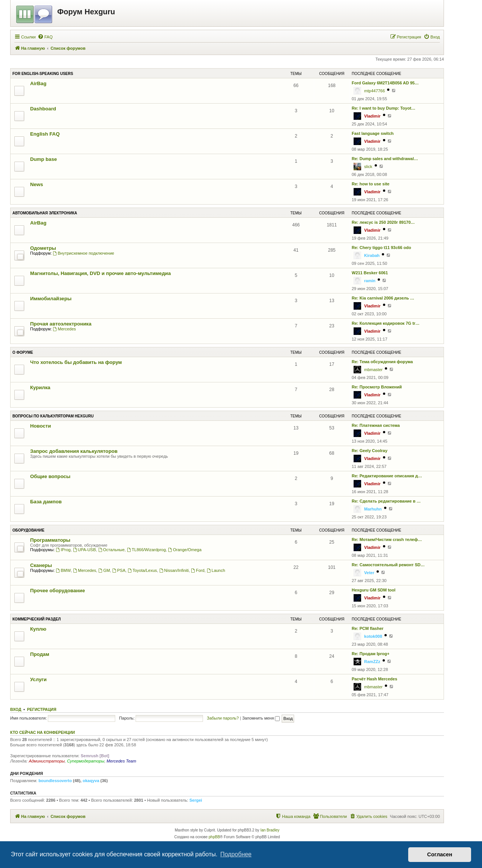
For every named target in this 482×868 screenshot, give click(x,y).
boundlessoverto (55, 781)
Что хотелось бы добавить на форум (76, 362)
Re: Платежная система (376, 425)
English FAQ (45, 134)
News (37, 184)
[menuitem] (45, 37)
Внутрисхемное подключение (83, 253)
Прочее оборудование (58, 591)
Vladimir (372, 116)
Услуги (38, 679)
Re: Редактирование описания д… (387, 476)
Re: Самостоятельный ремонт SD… (388, 565)
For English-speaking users (43, 74)
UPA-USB (85, 550)
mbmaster (373, 370)
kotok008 (373, 636)
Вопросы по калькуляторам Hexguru (53, 416)
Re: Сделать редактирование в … (386, 501)
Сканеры (41, 565)
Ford (198, 570)
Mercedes (64, 329)
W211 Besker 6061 (370, 273)
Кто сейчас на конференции (43, 732)
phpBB (214, 837)
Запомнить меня (261, 718)
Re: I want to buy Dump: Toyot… (384, 108)
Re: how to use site (371, 184)
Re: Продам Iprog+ (371, 654)
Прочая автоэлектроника (61, 324)
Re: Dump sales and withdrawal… (385, 159)
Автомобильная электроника (45, 213)
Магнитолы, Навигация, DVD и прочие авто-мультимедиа (100, 273)
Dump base (43, 159)
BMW (63, 570)
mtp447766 (374, 91)
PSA (119, 570)
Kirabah (372, 255)
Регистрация (42, 709)
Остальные (111, 550)
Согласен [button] (440, 854)
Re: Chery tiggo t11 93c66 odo (381, 248)
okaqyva (91, 781)
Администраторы (47, 761)
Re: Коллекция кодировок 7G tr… (386, 323)
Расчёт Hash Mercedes (374, 679)
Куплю (38, 629)
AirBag (38, 83)
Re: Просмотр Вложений (377, 387)
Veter (369, 573)
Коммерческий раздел (37, 619)
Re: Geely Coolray (370, 451)
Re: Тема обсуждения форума (382, 362)
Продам (40, 654)
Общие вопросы (50, 476)
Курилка (40, 387)
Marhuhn (373, 509)
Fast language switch (373, 133)
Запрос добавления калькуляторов (74, 451)
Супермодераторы (86, 761)
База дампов (46, 502)
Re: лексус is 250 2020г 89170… (383, 222)
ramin (370, 281)
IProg (63, 550)
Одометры (43, 248)
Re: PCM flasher (368, 628)
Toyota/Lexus (142, 570)
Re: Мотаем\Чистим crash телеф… (387, 539)
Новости (40, 426)
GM (104, 570)
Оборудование (28, 530)
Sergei (196, 800)
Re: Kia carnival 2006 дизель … (383, 298)
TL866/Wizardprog (146, 550)
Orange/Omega (185, 550)
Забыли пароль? (223, 718)
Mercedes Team (121, 761)
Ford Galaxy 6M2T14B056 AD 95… (385, 83)
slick (368, 167)
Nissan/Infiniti (174, 570)
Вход (16, 709)
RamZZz (372, 662)
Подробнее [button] (236, 854)
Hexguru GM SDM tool (374, 590)
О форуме (23, 352)
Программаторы (50, 540)
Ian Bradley (270, 830)
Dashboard (43, 109)
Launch (216, 570)
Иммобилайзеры (51, 299)
